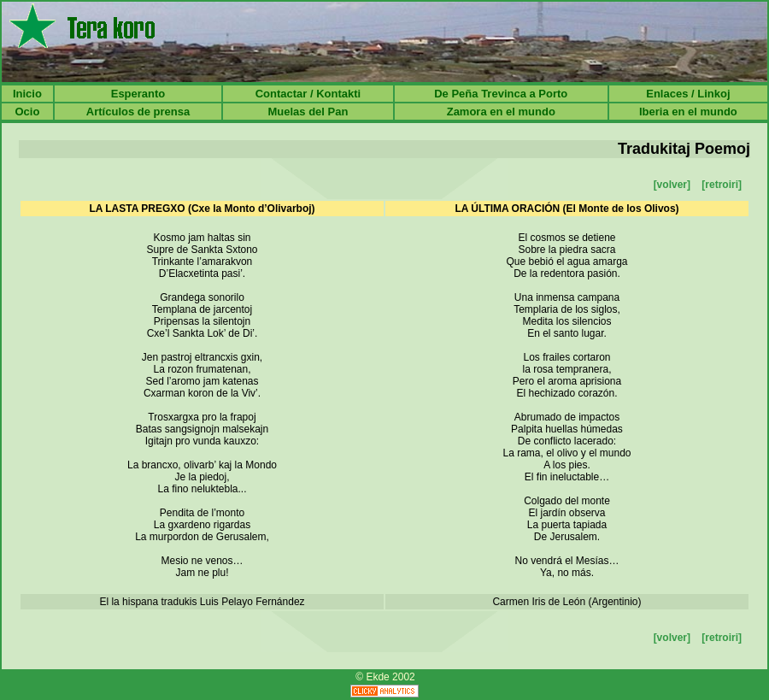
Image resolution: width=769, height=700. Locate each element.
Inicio (27, 94)
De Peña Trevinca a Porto (501, 94)
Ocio (27, 112)
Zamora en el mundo (501, 112)
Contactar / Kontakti (308, 94)
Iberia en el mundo (688, 112)
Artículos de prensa (138, 112)
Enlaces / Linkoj (688, 94)
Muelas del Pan (308, 112)
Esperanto (138, 94)
